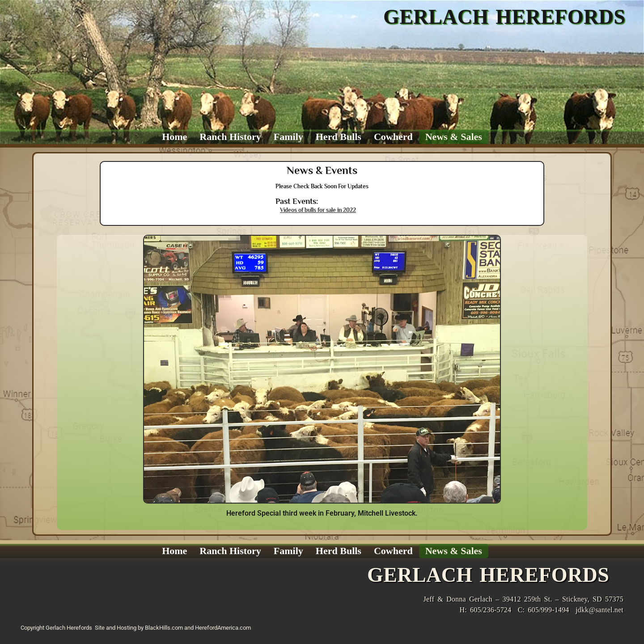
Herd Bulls (339, 137)
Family (288, 137)
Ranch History (230, 137)
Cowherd (393, 137)
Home (174, 137)
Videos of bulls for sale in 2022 (318, 210)
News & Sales (454, 137)
